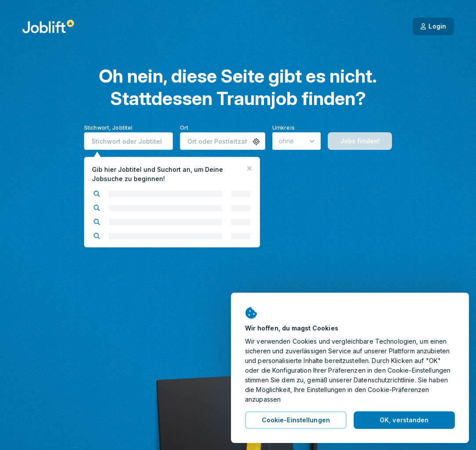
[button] (256, 142)
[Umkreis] (297, 141)
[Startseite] (48, 26)
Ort (184, 128)
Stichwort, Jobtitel (108, 128)
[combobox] (128, 141)
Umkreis (284, 128)
